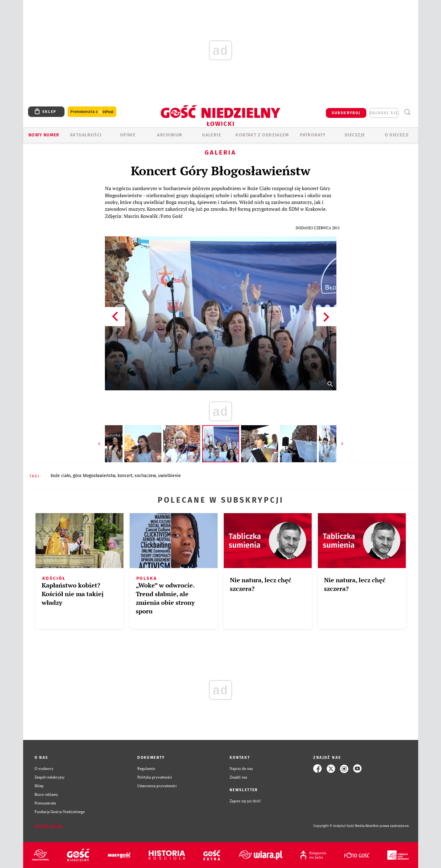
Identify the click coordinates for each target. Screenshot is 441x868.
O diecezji (397, 135)
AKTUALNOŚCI (86, 135)
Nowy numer (44, 135)
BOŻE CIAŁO (61, 476)
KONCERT (125, 476)
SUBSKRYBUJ (346, 113)
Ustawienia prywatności (157, 786)
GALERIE (212, 135)
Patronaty (313, 135)
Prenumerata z (92, 112)
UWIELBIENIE (169, 476)
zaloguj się (384, 113)
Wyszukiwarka (408, 112)
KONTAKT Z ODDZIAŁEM (262, 135)
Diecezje (355, 135)
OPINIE (128, 135)
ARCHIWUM (170, 135)
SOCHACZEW (145, 476)
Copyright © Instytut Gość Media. (339, 826)
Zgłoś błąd (49, 826)
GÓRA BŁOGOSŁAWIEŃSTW (94, 476)
